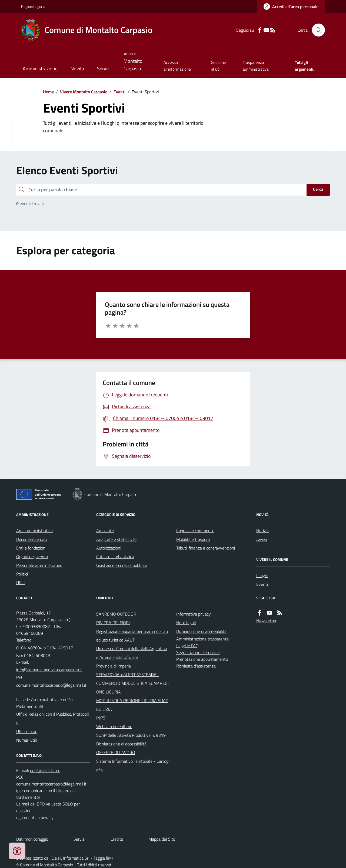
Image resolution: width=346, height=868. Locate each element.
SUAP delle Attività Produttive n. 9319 (131, 735)
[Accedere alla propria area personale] (291, 6)
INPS (101, 718)
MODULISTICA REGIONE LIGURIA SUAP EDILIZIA (132, 705)
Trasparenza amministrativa (256, 66)
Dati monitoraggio (32, 839)
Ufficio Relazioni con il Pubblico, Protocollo (53, 718)
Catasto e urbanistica (115, 557)
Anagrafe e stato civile (116, 539)
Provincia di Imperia (114, 666)
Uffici (21, 583)
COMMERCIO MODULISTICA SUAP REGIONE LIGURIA (132, 688)
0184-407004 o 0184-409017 (45, 648)
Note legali (186, 623)
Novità (77, 69)
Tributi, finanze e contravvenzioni (206, 548)
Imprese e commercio (195, 531)
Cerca (318, 189)
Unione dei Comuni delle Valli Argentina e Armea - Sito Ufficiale (132, 653)
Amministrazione (40, 69)
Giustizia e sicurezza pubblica (122, 565)
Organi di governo (32, 557)
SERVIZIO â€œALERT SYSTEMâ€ (128, 675)
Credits (117, 839)
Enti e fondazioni (31, 548)
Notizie (262, 531)
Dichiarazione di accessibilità (121, 744)
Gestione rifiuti (218, 66)
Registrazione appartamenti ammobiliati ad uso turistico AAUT (132, 636)
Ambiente (105, 531)
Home (48, 92)
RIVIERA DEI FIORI (113, 623)
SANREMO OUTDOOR (116, 614)
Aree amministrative (34, 531)
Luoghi (262, 576)
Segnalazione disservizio (198, 652)
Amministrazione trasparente (202, 639)
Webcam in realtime (114, 726)
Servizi (104, 69)
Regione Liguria (33, 6)
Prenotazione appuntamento (202, 659)
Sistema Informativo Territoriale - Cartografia (133, 765)
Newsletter (266, 621)
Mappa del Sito (162, 839)
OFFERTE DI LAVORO (116, 752)
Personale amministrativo (39, 565)
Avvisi (262, 539)
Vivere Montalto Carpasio (133, 61)
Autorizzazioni (109, 548)
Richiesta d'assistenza (196, 666)
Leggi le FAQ (187, 646)
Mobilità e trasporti (193, 539)
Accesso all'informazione (177, 66)
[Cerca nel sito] (316, 30)
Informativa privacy (194, 614)
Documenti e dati (31, 539)
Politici (22, 574)
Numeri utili (26, 740)
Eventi (119, 92)
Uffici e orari (27, 731)
